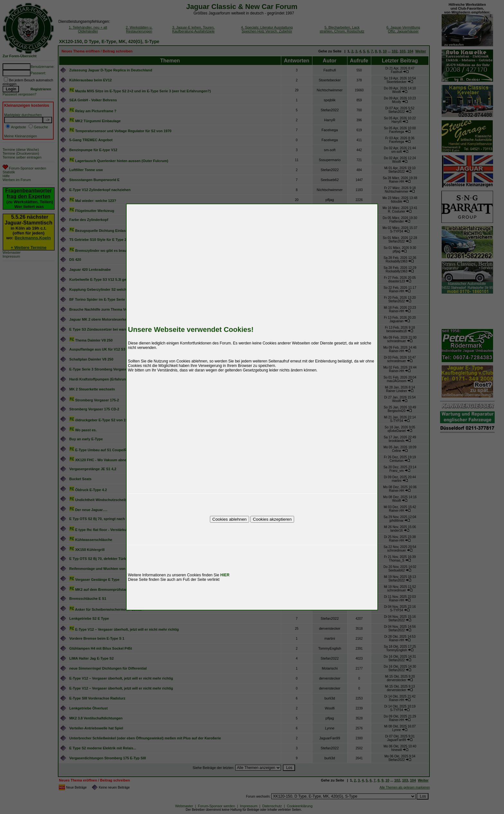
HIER (225, 575)
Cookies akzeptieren (272, 519)
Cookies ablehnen (230, 519)
